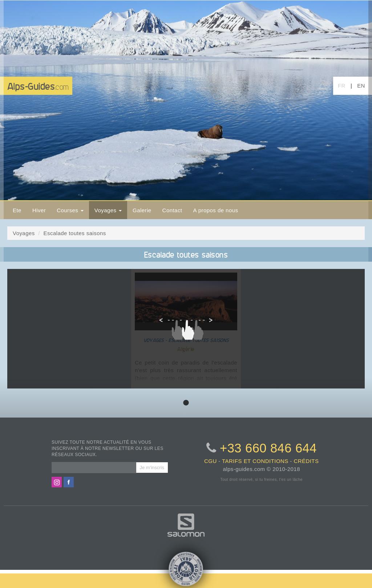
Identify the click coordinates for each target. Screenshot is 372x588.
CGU (211, 461)
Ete (17, 210)
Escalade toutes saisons (75, 233)
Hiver (39, 210)
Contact (172, 210)
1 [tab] (186, 403)
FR (342, 86)
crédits (306, 461)
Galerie (142, 210)
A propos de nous (215, 210)
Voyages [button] (108, 210)
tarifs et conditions (255, 461)
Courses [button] (70, 210)
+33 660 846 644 (268, 448)
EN (361, 86)
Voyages (24, 233)
